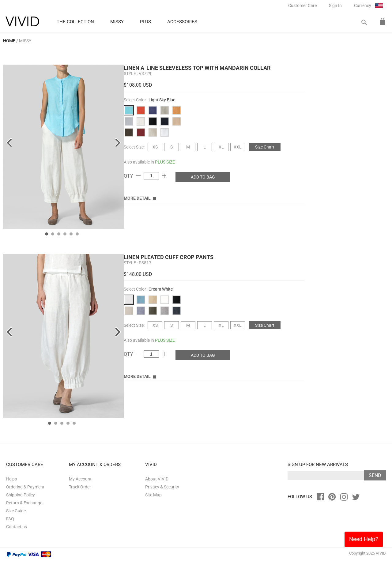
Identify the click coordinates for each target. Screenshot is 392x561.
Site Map (153, 495)
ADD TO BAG (203, 177)
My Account (80, 479)
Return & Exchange (24, 503)
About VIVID (157, 479)
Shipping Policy (21, 495)
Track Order (80, 487)
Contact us (17, 527)
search (364, 23)
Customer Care (302, 6)
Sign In (335, 6)
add (164, 176)
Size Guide (16, 511)
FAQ (10, 519)
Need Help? (364, 539)
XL (221, 147)
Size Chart (265, 147)
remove (138, 176)
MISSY (25, 41)
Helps (11, 479)
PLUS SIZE (165, 162)
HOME (9, 41)
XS (155, 147)
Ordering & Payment (25, 487)
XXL (238, 147)
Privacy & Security (162, 487)
